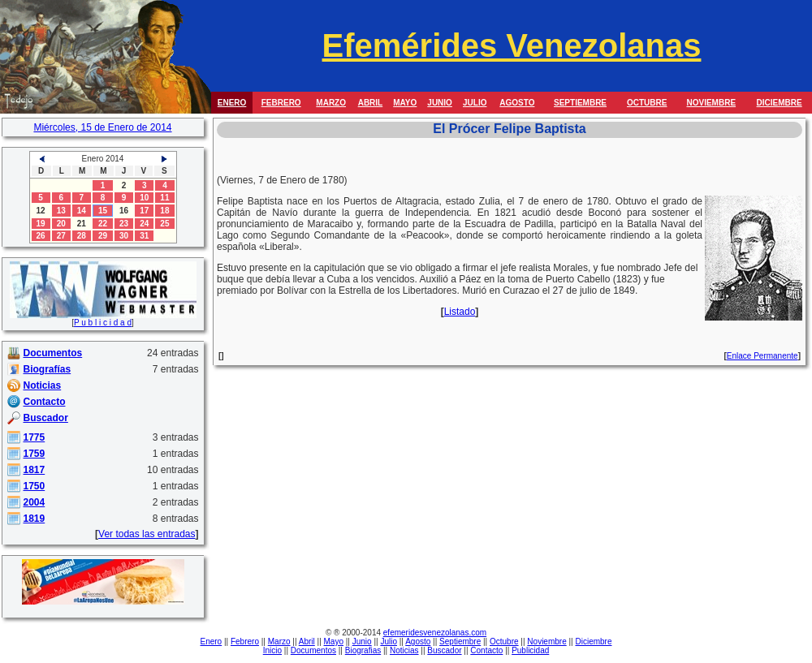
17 (144, 211)
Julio (389, 641)
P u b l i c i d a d (103, 323)
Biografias (363, 650)
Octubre (504, 641)
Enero (212, 641)
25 (164, 224)
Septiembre (460, 641)
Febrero (245, 641)
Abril (307, 641)
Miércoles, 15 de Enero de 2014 (102, 127)
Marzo (279, 641)
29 (103, 236)
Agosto (418, 641)
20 (61, 224)
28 (82, 236)
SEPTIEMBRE (580, 103)
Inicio (272, 650)
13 (61, 211)
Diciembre (593, 641)
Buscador (444, 650)
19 (41, 224)
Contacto (486, 650)
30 (124, 236)
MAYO (405, 103)
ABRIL (371, 103)
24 (144, 224)
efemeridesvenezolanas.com (435, 633)
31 (144, 236)
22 (103, 224)
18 (164, 211)
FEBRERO (281, 103)
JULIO (475, 103)
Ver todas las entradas (147, 534)
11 (164, 198)
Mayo (334, 641)
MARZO (331, 103)
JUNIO (440, 103)
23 (124, 224)
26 (41, 236)
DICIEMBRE (780, 103)
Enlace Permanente (762, 356)
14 (82, 211)
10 (144, 198)
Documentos (313, 650)
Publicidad (530, 650)
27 (61, 236)
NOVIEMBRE (711, 103)
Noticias (404, 650)
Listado (460, 312)
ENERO (232, 103)
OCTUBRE (647, 103)
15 (103, 211)
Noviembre (546, 641)
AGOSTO (517, 103)
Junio (362, 641)
